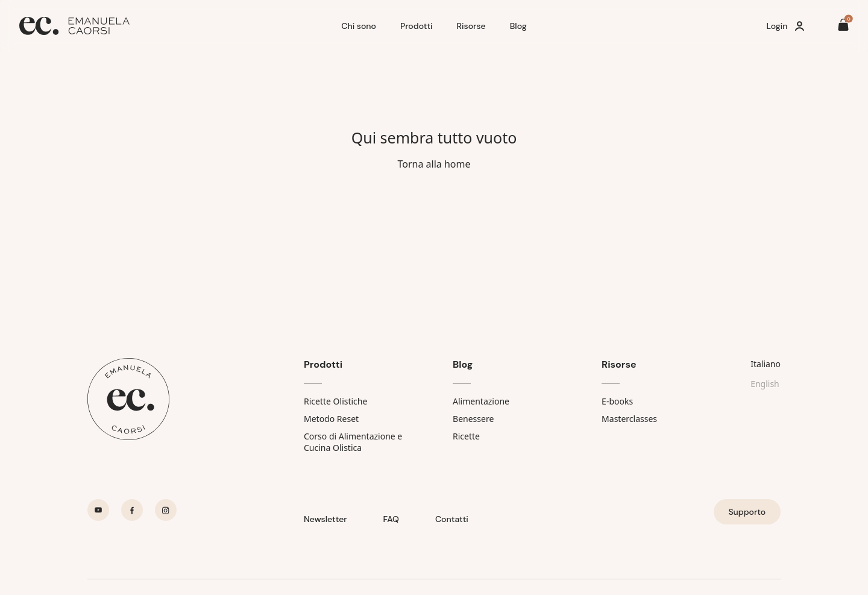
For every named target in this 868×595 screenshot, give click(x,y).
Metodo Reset (331, 419)
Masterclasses (629, 419)
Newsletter (325, 519)
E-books (617, 401)
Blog (518, 26)
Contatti (452, 519)
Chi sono (359, 26)
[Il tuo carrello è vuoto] (843, 26)
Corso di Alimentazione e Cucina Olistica (353, 442)
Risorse (471, 26)
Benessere (473, 419)
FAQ (391, 519)
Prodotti (417, 26)
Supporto (747, 512)
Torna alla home (434, 164)
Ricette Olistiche (335, 401)
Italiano (766, 364)
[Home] (175, 26)
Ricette (466, 436)
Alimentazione (481, 401)
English (765, 384)
